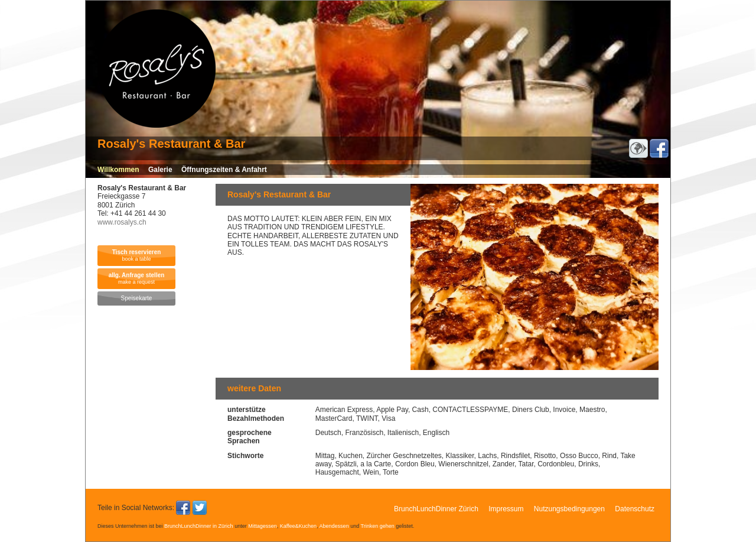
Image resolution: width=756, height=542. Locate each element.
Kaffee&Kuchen (298, 526)
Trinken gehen (378, 526)
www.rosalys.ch (122, 222)
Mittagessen (263, 526)
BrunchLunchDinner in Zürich (199, 526)
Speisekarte (137, 298)
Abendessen (334, 526)
